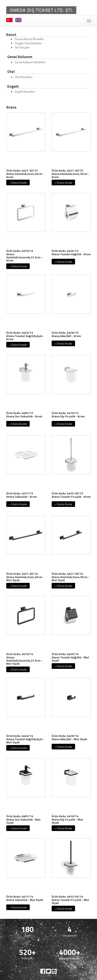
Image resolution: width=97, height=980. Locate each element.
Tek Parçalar (22, 47)
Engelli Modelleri (25, 92)
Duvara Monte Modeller (29, 39)
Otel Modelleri (24, 77)
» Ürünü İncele (18, 182)
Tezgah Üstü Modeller (28, 43)
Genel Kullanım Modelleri (30, 62)
